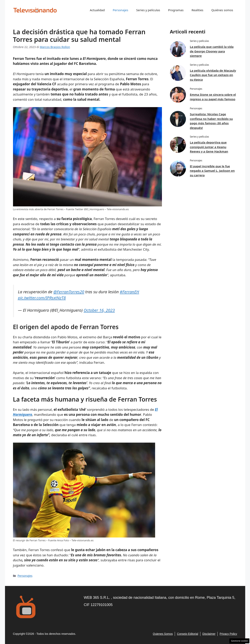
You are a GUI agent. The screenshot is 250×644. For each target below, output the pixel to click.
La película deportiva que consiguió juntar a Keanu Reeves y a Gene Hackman (209, 147)
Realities (197, 10)
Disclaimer (209, 634)
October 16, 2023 (99, 310)
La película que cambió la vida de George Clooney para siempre (212, 51)
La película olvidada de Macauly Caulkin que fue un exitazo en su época (213, 75)
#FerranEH (129, 292)
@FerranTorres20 (69, 292)
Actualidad (97, 10)
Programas (176, 10)
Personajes (120, 10)
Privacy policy (228, 634)
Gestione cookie (239, 641)
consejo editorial (188, 634)
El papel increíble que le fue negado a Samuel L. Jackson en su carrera (212, 171)
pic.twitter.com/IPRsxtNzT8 (42, 298)
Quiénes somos (222, 10)
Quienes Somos (163, 634)
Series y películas (148, 10)
